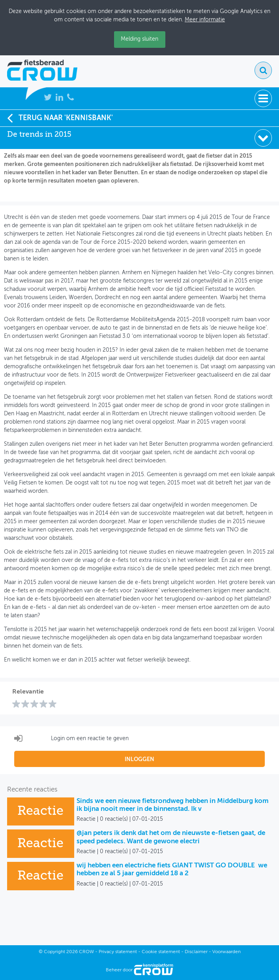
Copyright (54, 952)
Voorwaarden (227, 952)
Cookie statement (161, 952)
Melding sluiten (139, 39)
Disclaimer (196, 952)
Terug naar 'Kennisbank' (60, 118)
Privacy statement (118, 952)
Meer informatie (205, 20)
